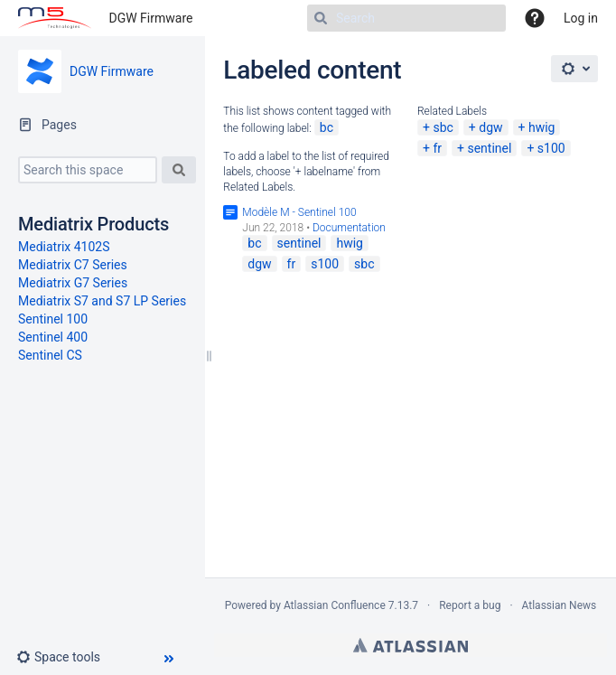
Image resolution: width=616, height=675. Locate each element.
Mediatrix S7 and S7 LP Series (102, 301)
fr (437, 148)
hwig (542, 127)
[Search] (406, 18)
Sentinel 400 (53, 337)
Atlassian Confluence (335, 605)
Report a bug (470, 605)
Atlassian (411, 645)
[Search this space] (88, 170)
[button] (65, 657)
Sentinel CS (50, 355)
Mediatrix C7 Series (73, 265)
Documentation (349, 228)
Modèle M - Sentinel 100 (299, 212)
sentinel (489, 148)
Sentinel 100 (53, 319)
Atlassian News (560, 605)
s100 (551, 148)
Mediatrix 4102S (64, 247)
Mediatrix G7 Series (73, 283)
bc (327, 127)
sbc (443, 127)
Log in (581, 18)
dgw (490, 127)
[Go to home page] (55, 18)
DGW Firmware (151, 18)
